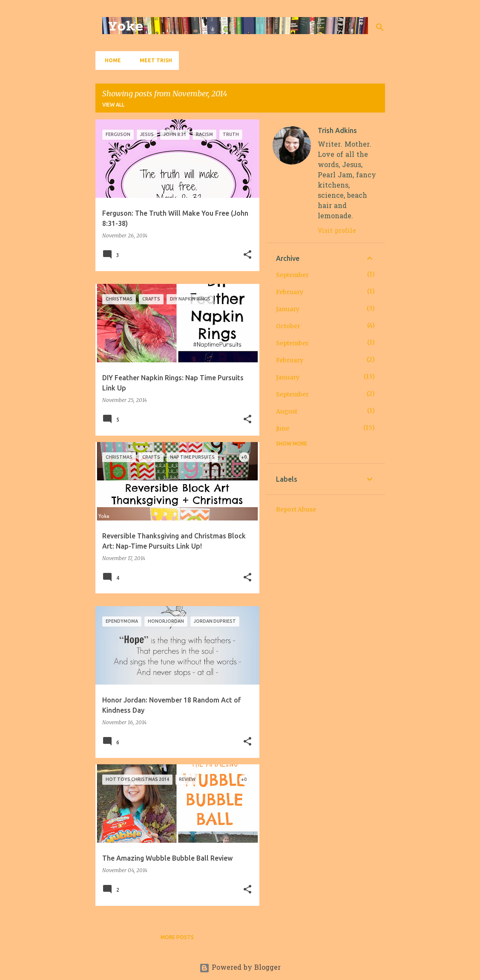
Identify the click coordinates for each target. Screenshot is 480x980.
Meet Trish (153, 60)
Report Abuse (296, 509)
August (287, 411)
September (292, 275)
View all (113, 105)
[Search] (380, 27)
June (283, 428)
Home (110, 60)
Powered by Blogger (240, 968)
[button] (247, 255)
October (288, 326)
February (290, 292)
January (288, 309)
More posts (177, 937)
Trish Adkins (337, 130)
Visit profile (337, 231)
